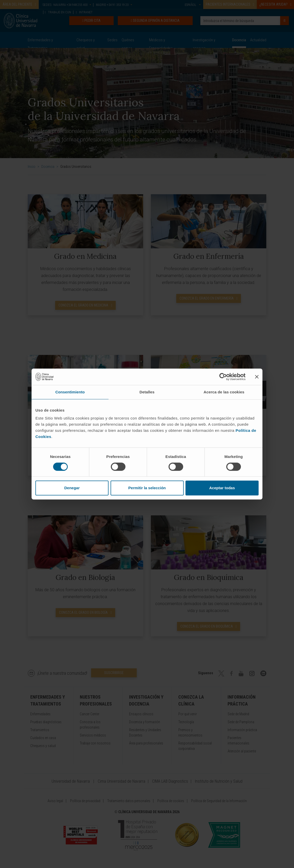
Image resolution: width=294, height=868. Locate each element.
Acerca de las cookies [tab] (224, 392)
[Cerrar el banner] (257, 377)
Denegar (72, 488)
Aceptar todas (222, 488)
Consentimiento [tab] (70, 392)
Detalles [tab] (147, 392)
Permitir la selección (147, 488)
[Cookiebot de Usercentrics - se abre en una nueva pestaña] (223, 377)
